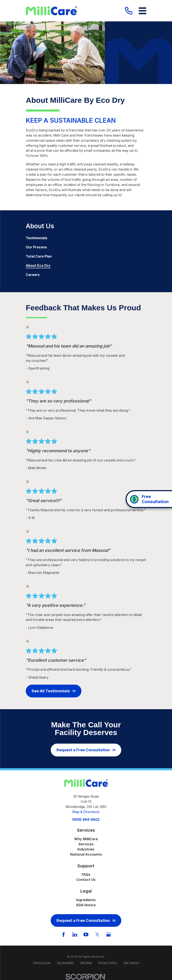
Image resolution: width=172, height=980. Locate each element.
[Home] (51, 11)
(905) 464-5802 (86, 820)
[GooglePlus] (108, 934)
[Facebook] (64, 934)
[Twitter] (97, 934)
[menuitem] (86, 238)
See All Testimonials (54, 691)
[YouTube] (86, 934)
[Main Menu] (142, 11)
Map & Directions (86, 812)
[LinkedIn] (75, 934)
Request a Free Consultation (86, 750)
